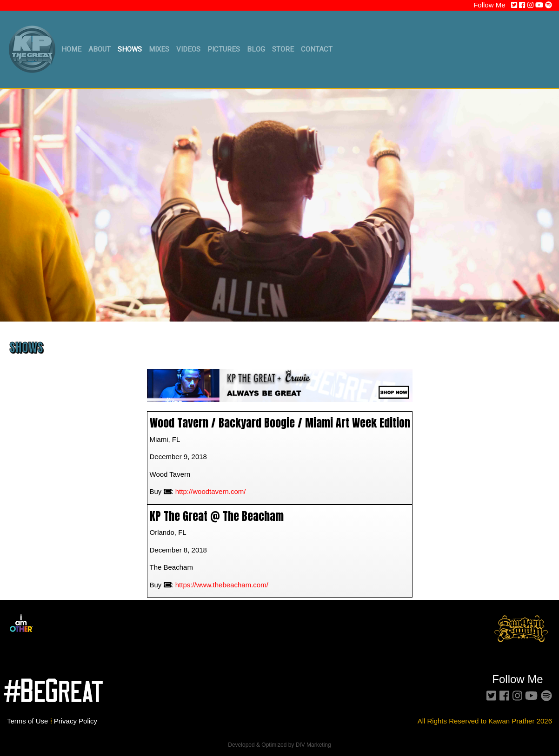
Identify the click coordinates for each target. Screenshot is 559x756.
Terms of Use (29, 721)
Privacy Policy (76, 721)
